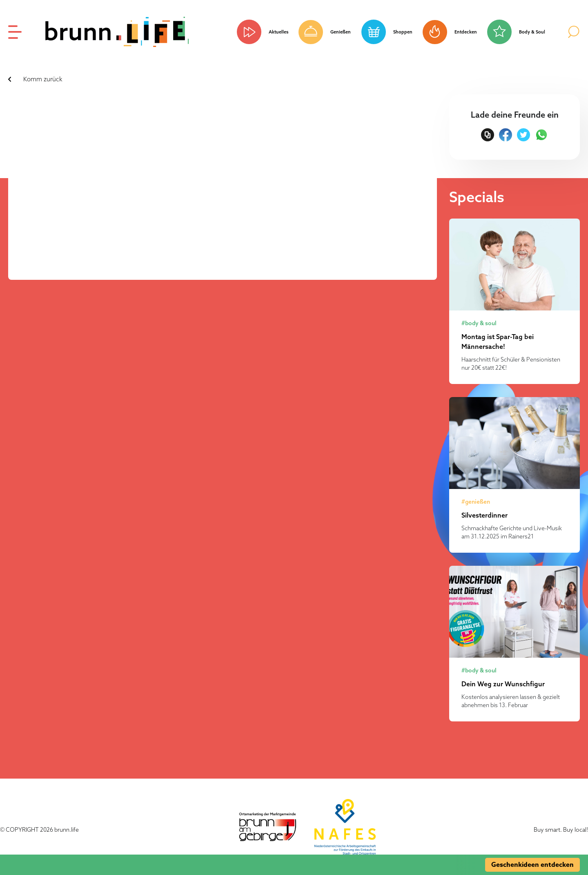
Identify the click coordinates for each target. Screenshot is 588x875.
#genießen (476, 502)
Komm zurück (43, 79)
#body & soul (479, 323)
